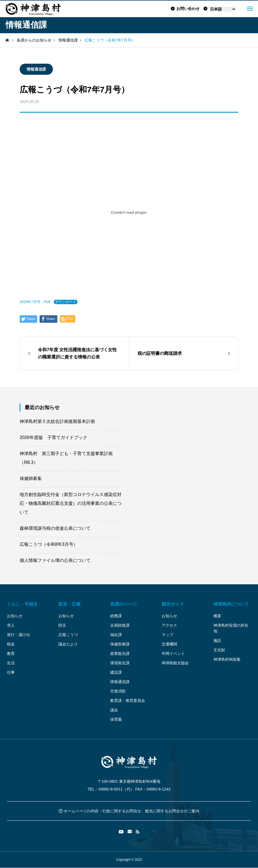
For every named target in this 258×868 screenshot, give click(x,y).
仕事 (11, 672)
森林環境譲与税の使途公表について (55, 528)
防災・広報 (69, 604)
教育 (11, 653)
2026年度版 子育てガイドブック (53, 437)
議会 (114, 710)
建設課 (116, 672)
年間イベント (173, 653)
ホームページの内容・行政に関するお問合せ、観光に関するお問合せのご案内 (129, 811)
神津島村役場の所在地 (231, 628)
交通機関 (169, 644)
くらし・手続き (22, 604)
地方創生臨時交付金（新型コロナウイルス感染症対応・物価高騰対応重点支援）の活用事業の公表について (71, 503)
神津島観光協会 (175, 663)
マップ (167, 635)
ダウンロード (66, 302)
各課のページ (123, 604)
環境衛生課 (120, 663)
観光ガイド (173, 604)
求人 (11, 625)
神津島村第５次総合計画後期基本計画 (57, 421)
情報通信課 (36, 69)
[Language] (222, 9)
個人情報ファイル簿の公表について (55, 560)
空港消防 (118, 691)
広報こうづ (68, 635)
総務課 (116, 616)
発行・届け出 (19, 635)
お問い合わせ (185, 9)
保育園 (116, 719)
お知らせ (15, 616)
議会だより (68, 644)
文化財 (219, 650)
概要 (217, 616)
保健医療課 (120, 644)
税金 (11, 644)
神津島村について (231, 604)
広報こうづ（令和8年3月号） (49, 544)
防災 (62, 625)
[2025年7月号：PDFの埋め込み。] (129, 212)
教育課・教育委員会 (128, 701)
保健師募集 (31, 478)
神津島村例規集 (227, 659)
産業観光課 (120, 653)
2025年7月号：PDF (35, 302)
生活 (11, 663)
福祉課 (116, 635)
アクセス (169, 625)
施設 (217, 640)
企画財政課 (120, 625)
